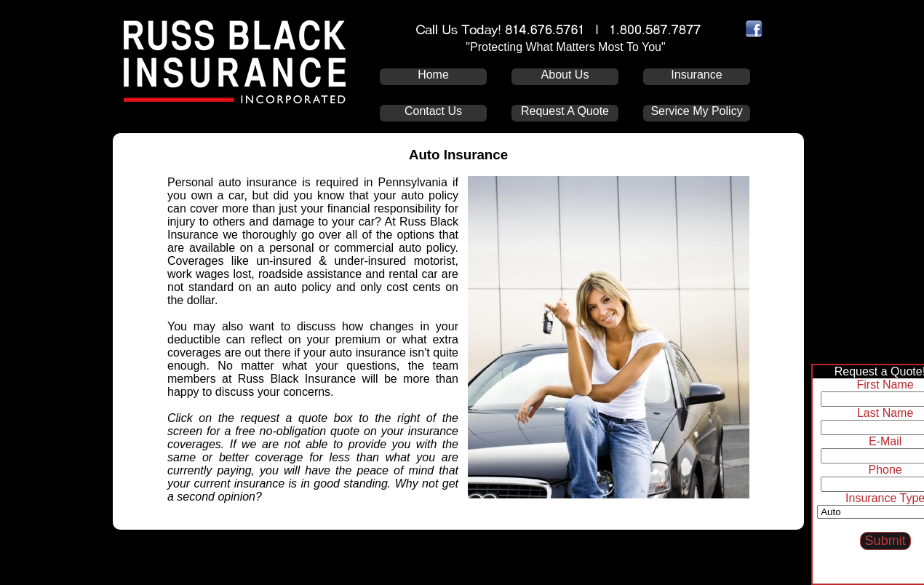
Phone (883, 470)
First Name (883, 385)
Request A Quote (565, 111)
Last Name (882, 413)
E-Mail (882, 441)
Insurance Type (882, 498)
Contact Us (433, 111)
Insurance (696, 75)
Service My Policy (696, 111)
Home (433, 75)
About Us (565, 75)
